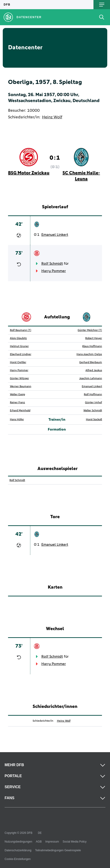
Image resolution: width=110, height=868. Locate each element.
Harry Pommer (54, 271)
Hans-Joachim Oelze (89, 354)
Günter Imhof (93, 403)
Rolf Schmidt (52, 264)
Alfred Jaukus (94, 370)
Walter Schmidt (93, 411)
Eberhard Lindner (21, 354)
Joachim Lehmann (91, 378)
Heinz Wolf (52, 117)
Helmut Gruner (19, 346)
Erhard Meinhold (20, 411)
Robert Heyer (94, 338)
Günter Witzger (19, 378)
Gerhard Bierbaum (91, 362)
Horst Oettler (18, 362)
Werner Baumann (21, 387)
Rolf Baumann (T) (21, 330)
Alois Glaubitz (18, 338)
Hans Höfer (17, 420)
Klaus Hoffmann (92, 346)
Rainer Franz (17, 403)
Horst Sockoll (94, 420)
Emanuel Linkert (55, 235)
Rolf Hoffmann (93, 395)
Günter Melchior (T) (90, 330)
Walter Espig (17, 395)
